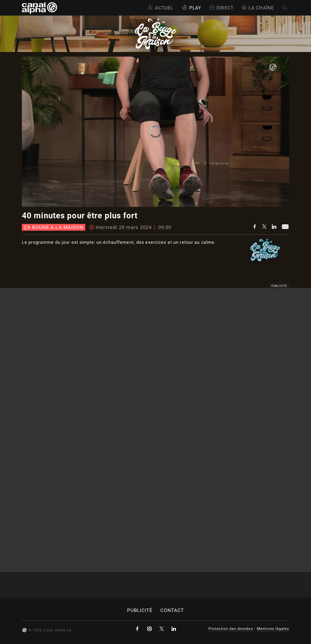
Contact (172, 610)
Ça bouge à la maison (53, 227)
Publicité (140, 610)
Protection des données (231, 629)
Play (191, 8)
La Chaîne (258, 8)
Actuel (160, 8)
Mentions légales (273, 629)
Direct (221, 8)
